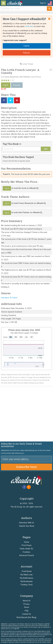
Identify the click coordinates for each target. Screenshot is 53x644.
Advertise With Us (27, 523)
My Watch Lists (27, 575)
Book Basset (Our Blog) (26, 617)
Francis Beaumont (11, 77)
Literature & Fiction (9, 298)
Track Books (27, 571)
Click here (29, 26)
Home (27, 542)
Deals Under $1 (27, 549)
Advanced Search (27, 555)
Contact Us (26, 614)
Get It (6, 85)
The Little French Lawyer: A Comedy (20, 71)
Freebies (26, 552)
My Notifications (27, 578)
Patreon (26, 53)
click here (29, 642)
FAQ (26, 611)
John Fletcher (25, 77)
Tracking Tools (26, 585)
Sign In (43, 3)
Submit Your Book (27, 526)
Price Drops (27, 545)
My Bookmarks (27, 581)
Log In (7, 188)
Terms (26, 607)
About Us (27, 601)
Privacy (26, 604)
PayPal (26, 46)
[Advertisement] (26, 414)
